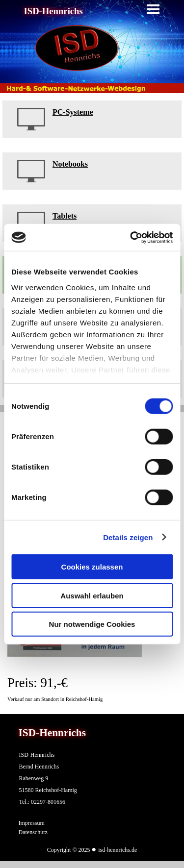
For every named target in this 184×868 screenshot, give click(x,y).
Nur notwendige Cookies (92, 624)
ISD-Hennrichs (53, 11)
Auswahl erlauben (92, 595)
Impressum (32, 823)
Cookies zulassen (92, 567)
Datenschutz (33, 832)
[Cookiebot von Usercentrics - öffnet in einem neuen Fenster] (131, 237)
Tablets (65, 216)
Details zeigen (128, 537)
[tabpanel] (92, 119)
